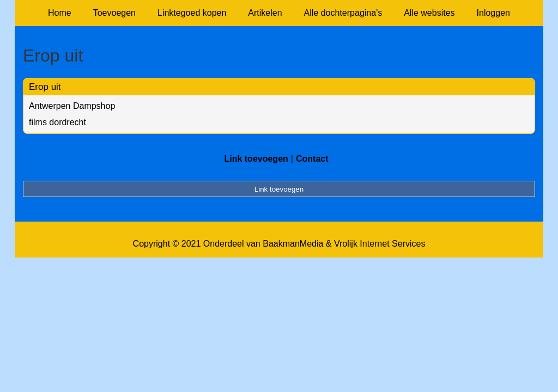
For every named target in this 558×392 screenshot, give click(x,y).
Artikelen (265, 13)
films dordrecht (57, 122)
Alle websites (429, 13)
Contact (312, 159)
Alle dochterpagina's (343, 13)
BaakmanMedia (293, 244)
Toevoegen (114, 13)
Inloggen (493, 13)
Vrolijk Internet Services (380, 244)
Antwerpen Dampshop (72, 106)
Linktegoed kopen (192, 13)
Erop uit (45, 87)
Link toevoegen (256, 159)
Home (60, 13)
